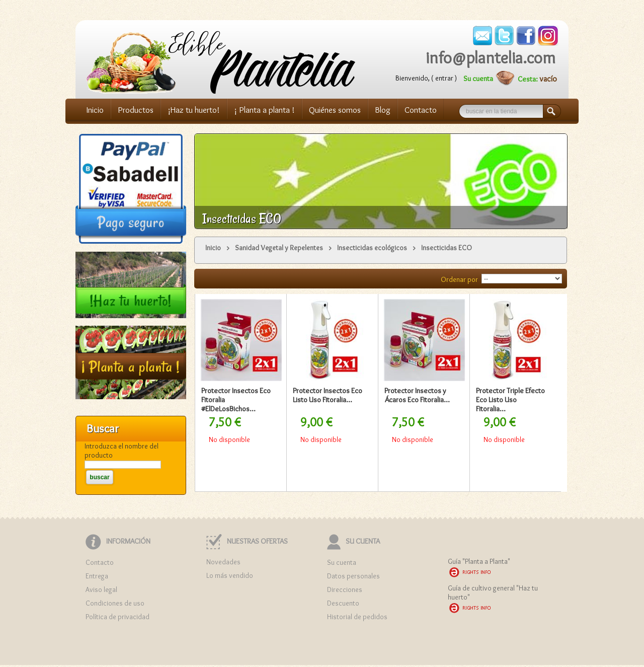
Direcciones (345, 589)
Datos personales (353, 576)
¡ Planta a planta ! (264, 110)
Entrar (444, 78)
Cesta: (529, 79)
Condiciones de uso (115, 603)
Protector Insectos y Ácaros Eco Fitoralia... (417, 395)
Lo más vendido (230, 575)
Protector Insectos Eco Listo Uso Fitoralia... (328, 395)
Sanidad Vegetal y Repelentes (279, 248)
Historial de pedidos (357, 617)
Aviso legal (101, 589)
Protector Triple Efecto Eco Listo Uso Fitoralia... (510, 400)
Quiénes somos (335, 110)
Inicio (95, 110)
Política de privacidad (117, 617)
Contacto (421, 110)
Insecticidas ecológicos (372, 248)
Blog (383, 110)
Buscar (557, 112)
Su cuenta (478, 79)
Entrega (97, 576)
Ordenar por (459, 279)
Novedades (223, 562)
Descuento (343, 603)
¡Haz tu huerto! (194, 110)
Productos (136, 110)
